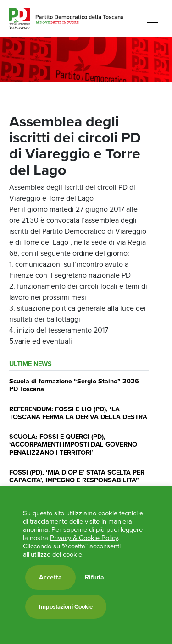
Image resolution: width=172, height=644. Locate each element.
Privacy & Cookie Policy (84, 538)
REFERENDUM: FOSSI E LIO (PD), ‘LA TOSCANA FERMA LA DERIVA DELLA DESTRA (78, 413)
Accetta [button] (50, 577)
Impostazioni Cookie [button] (66, 607)
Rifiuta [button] (94, 578)
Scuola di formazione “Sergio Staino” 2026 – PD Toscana (77, 385)
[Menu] (153, 19)
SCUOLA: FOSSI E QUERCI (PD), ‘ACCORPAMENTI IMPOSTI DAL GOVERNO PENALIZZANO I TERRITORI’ (73, 445)
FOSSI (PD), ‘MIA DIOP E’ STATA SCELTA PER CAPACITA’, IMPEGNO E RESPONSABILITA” (77, 476)
